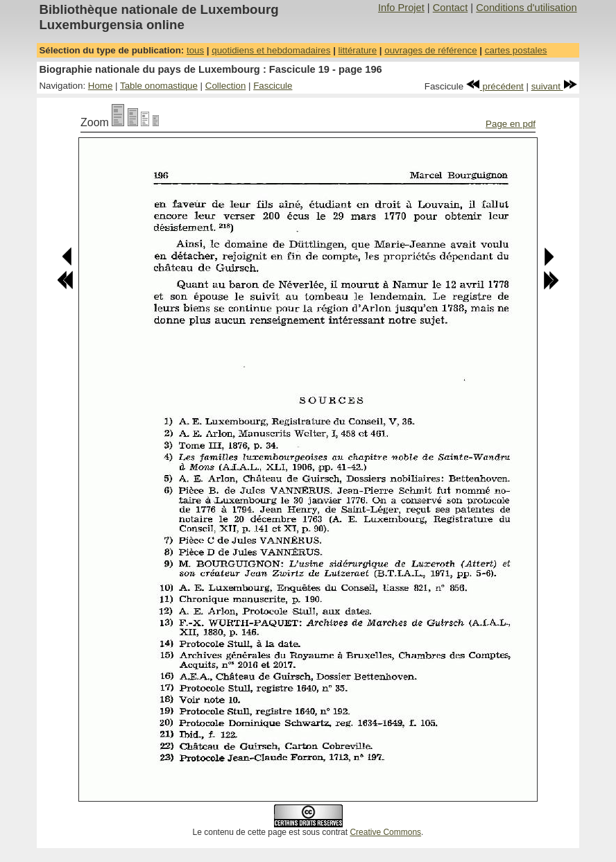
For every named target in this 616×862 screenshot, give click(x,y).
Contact (451, 8)
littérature (358, 50)
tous (195, 50)
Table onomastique (159, 86)
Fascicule (273, 86)
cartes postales (516, 50)
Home (101, 86)
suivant (554, 86)
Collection (226, 86)
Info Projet (401, 8)
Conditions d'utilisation (526, 8)
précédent (495, 86)
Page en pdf (511, 124)
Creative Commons (385, 832)
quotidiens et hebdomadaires (271, 50)
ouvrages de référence (430, 50)
